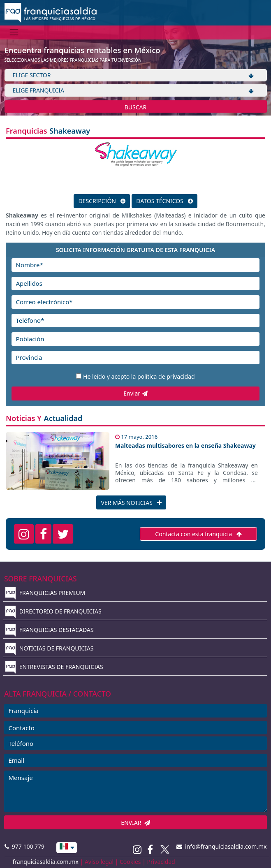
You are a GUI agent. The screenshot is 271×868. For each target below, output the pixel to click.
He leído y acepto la (139, 376)
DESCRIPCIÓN (102, 201)
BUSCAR (136, 107)
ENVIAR (135, 823)
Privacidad (161, 862)
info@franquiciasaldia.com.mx (222, 846)
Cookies (130, 862)
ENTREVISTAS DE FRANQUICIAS (54, 667)
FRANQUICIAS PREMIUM (45, 593)
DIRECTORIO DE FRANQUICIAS (53, 611)
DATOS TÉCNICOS (164, 201)
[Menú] (14, 32)
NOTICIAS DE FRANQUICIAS (50, 648)
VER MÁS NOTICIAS (131, 503)
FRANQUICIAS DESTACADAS (50, 630)
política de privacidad (166, 376)
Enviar (135, 393)
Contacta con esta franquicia (198, 534)
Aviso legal (99, 862)
